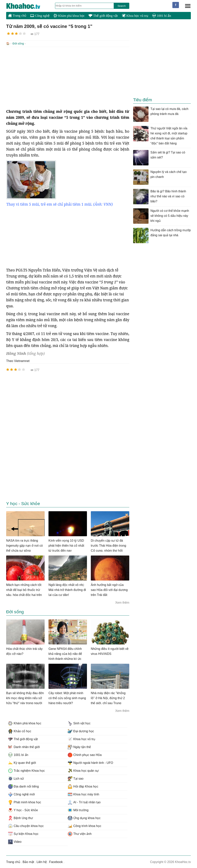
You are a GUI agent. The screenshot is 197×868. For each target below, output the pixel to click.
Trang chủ (17, 15)
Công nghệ (40, 16)
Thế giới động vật (103, 16)
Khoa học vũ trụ (135, 16)
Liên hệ (42, 862)
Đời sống (18, 44)
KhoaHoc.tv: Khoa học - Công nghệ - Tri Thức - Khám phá (27, 6)
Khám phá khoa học (69, 16)
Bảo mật (28, 862)
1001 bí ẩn (162, 16)
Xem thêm (122, 602)
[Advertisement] (68, 77)
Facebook (56, 862)
